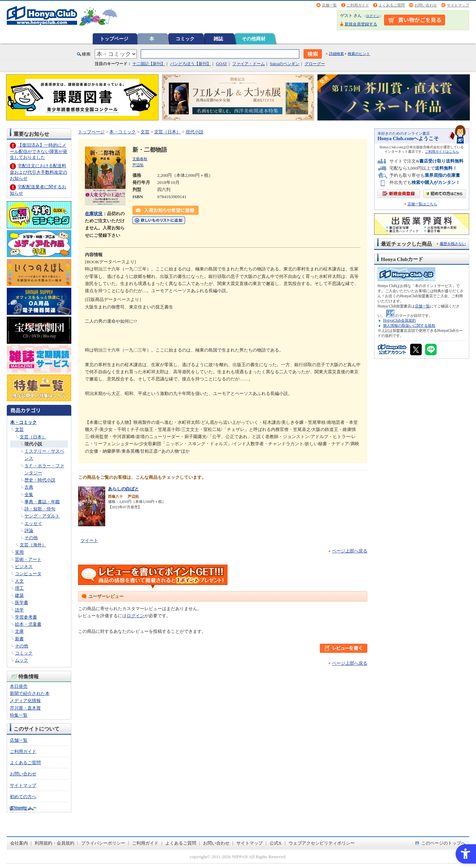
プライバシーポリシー (103, 843)
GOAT (222, 64)
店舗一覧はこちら (422, 204)
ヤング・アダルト (42, 516)
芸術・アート (28, 559)
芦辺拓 (138, 165)
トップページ (114, 39)
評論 (29, 531)
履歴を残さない (453, 244)
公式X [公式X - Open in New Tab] (276, 843)
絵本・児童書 (28, 624)
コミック (185, 39)
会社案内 (19, 843)
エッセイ (33, 523)
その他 (31, 538)
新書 (19, 639)
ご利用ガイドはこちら (442, 152)
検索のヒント (359, 54)
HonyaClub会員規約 (399, 320)
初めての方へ (23, 797)
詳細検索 (336, 54)
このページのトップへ (443, 843)
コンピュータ (28, 574)
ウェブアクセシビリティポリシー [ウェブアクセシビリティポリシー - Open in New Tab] (322, 843)
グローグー (315, 64)
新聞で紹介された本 (30, 693)
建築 (19, 595)
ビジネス (24, 567)
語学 (19, 610)
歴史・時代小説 (40, 480)
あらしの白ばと (123, 489)
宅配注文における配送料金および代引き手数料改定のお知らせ (39, 172)
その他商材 (254, 39)
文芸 (19, 429)
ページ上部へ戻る (350, 551)
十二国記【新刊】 (149, 64)
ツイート (89, 540)
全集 (29, 495)
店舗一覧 (329, 5)
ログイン (373, 16)
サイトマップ (458, 5)
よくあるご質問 (392, 5)
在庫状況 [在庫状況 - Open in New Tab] (94, 214)
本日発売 (19, 686)
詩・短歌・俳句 (40, 509)
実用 (19, 552)
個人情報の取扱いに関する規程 (409, 325)
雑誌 (218, 39)
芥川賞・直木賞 (25, 708)
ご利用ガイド (358, 5)
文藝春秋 (140, 159)
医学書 (22, 602)
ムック (22, 660)
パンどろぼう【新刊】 (190, 64)
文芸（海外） (33, 545)
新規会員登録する (361, 24)
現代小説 (33, 444)
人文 (19, 581)
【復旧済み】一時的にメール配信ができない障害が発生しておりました (39, 151)
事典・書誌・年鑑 (42, 502)
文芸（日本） (33, 437)
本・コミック (23, 422)
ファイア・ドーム (249, 64)
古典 (29, 487)
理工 (19, 588)
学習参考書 (26, 617)
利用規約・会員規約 (54, 843)
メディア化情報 (25, 701)
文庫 (19, 631)
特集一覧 (19, 715)
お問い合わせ (426, 5)
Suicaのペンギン (285, 64)
